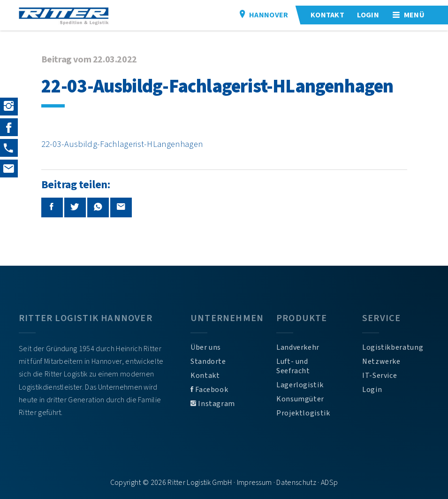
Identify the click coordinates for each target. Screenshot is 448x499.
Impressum (254, 483)
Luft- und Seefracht (293, 366)
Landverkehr (298, 347)
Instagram (213, 404)
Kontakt (205, 376)
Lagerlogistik (300, 385)
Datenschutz (296, 483)
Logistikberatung (393, 347)
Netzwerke (381, 361)
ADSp (329, 483)
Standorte (208, 361)
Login (372, 390)
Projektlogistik (303, 413)
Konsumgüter (300, 399)
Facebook (209, 390)
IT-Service (380, 376)
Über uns (206, 347)
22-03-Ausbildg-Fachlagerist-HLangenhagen (122, 144)
